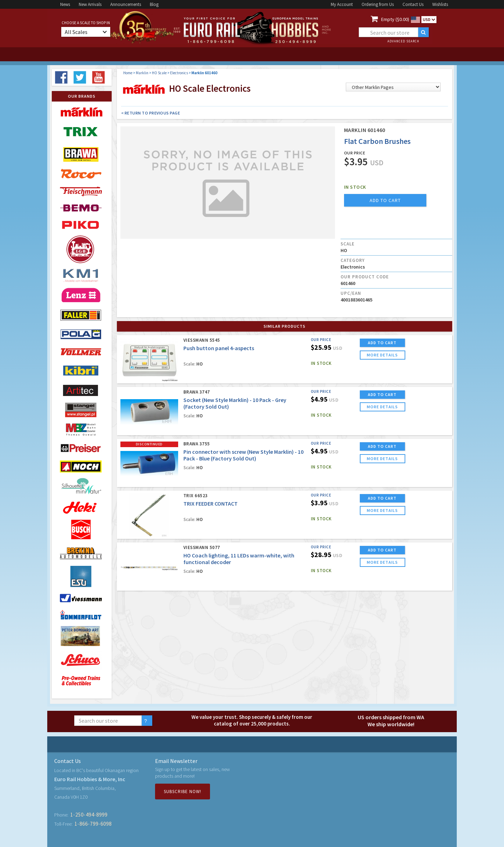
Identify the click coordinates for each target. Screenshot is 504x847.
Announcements (126, 4)
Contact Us (413, 4)
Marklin (142, 73)
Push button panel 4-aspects (219, 348)
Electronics (179, 73)
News (65, 4)
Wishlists (440, 4)
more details (382, 355)
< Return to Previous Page (151, 113)
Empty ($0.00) (395, 19)
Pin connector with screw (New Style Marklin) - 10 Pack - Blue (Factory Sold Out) (243, 455)
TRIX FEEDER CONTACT (211, 504)
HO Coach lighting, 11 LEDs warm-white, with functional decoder (239, 559)
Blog (154, 4)
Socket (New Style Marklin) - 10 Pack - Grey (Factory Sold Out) (235, 403)
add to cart (385, 200)
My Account (342, 4)
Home (128, 73)
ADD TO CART (382, 343)
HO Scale (159, 73)
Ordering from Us (378, 4)
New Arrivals (90, 4)
